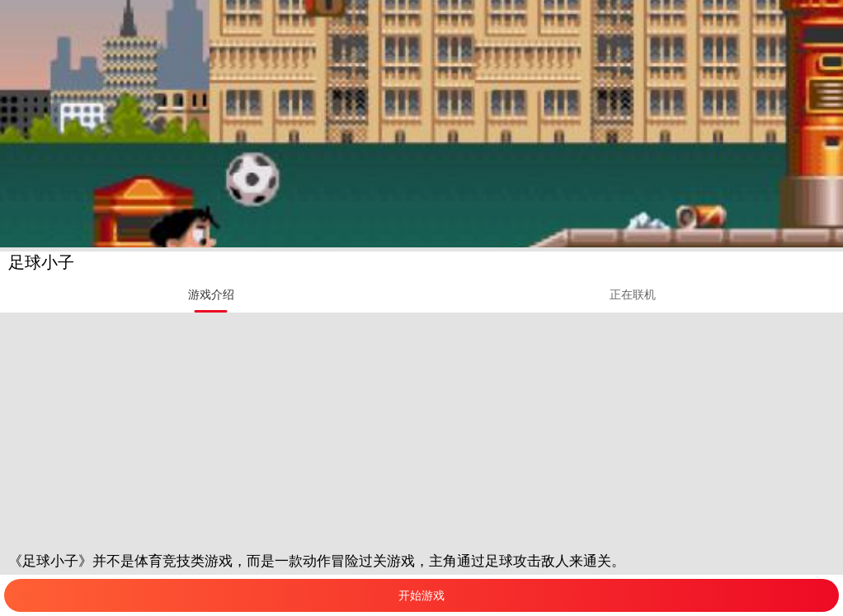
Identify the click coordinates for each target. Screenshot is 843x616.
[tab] (211, 294)
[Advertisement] (421, 428)
